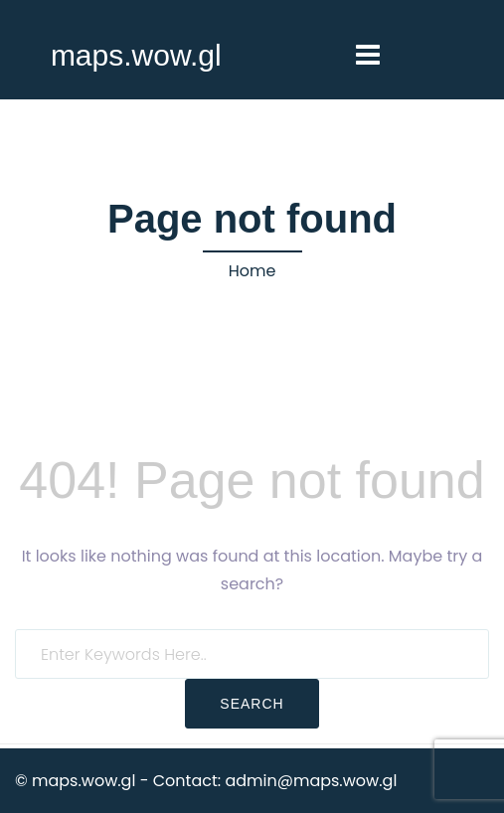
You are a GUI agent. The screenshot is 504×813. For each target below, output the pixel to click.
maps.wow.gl (136, 55)
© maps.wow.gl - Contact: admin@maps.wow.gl (206, 781)
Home (252, 271)
